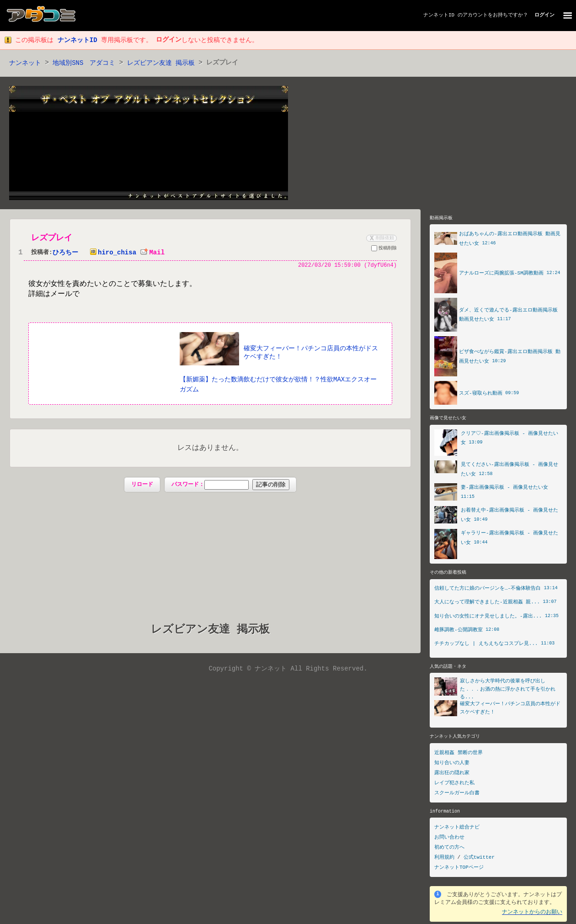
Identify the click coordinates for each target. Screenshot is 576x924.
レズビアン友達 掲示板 (161, 63)
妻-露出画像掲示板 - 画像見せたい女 (504, 488)
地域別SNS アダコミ (84, 63)
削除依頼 (381, 238)
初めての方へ (449, 850)
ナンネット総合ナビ (457, 830)
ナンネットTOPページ (459, 870)
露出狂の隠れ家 (452, 775)
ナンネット (25, 63)
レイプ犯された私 (454, 785)
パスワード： (230, 486)
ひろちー (65, 253)
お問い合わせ (449, 840)
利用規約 (444, 860)
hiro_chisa (111, 253)
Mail (152, 253)
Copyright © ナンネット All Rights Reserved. (288, 670)
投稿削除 (384, 250)
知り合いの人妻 (452, 765)
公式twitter (479, 860)
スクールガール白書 (457, 795)
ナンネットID (439, 15)
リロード (142, 485)
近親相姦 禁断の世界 (459, 755)
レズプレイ (52, 238)
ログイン (544, 15)
